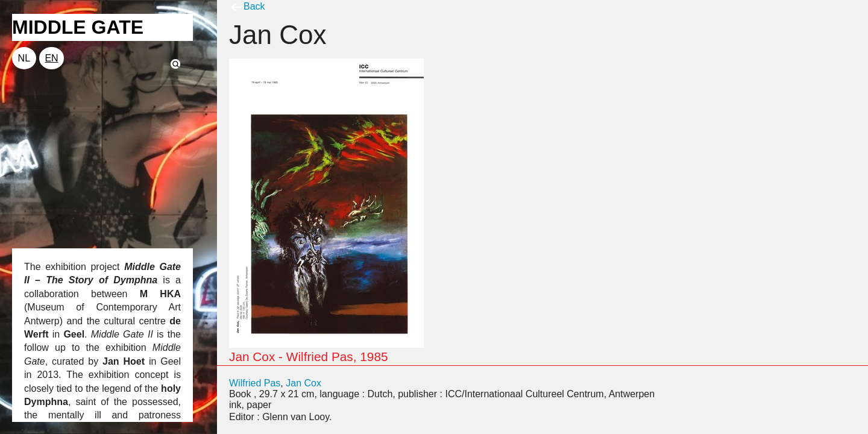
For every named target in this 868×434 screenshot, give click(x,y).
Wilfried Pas (255, 383)
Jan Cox (303, 383)
